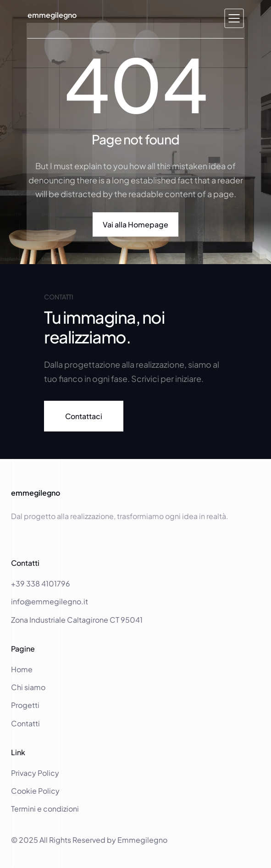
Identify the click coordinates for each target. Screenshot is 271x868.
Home (22, 669)
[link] (84, 416)
